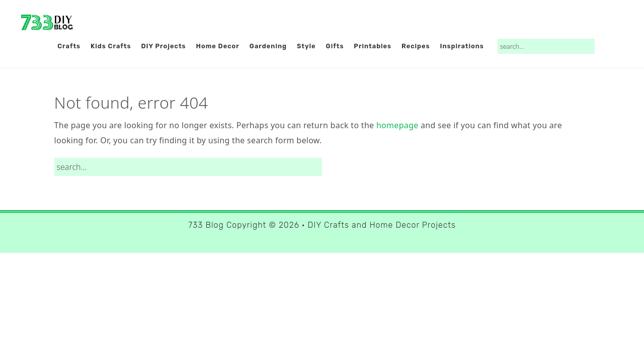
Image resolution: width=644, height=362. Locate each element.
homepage (397, 125)
